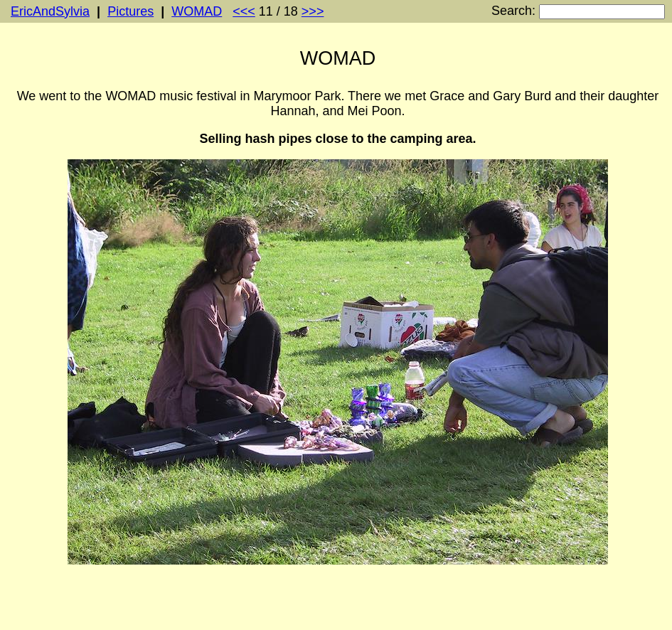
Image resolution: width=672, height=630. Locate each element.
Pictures (130, 11)
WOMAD (197, 11)
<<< (244, 11)
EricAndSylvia (50, 11)
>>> (313, 11)
